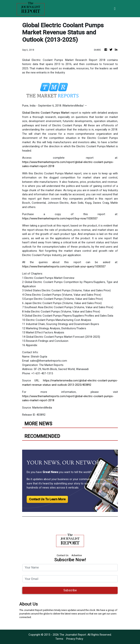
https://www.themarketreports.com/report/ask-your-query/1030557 (64, 266)
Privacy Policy (75, 639)
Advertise (77, 555)
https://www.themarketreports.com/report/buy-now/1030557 (60, 218)
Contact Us (63, 555)
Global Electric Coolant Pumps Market (46, 113)
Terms (59, 639)
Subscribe (70, 590)
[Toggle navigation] (115, 9)
